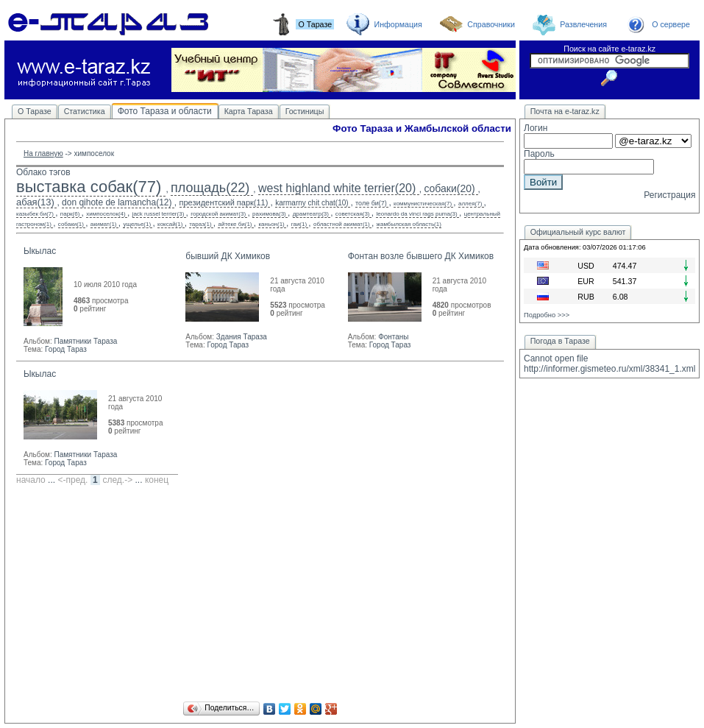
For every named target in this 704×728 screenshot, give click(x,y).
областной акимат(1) (342, 224)
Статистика (85, 111)
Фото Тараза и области (165, 111)
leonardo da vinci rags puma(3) (416, 214)
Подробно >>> (547, 315)
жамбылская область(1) (409, 224)
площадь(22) (210, 188)
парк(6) (70, 214)
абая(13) (35, 202)
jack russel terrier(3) (159, 214)
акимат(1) (104, 224)
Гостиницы (305, 111)
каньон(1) (271, 224)
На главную (43, 153)
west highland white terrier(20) (337, 188)
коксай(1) (170, 224)
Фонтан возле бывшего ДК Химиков (421, 256)
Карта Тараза (249, 111)
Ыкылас (40, 251)
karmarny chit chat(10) (312, 203)
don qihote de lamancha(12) (117, 202)
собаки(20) (449, 188)
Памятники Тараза (85, 341)
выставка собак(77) (89, 187)
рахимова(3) (269, 214)
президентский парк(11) (224, 202)
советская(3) (353, 214)
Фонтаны (393, 337)
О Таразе (35, 111)
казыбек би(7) (35, 214)
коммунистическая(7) (423, 204)
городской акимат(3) (218, 214)
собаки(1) (71, 224)
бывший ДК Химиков (228, 256)
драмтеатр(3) (311, 214)
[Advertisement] (260, 596)
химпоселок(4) (106, 214)
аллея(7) (470, 204)
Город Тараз (66, 349)
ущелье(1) (137, 224)
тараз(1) (200, 224)
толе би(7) (371, 203)
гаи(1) (299, 224)
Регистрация (669, 195)
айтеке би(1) (235, 224)
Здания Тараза (242, 337)
